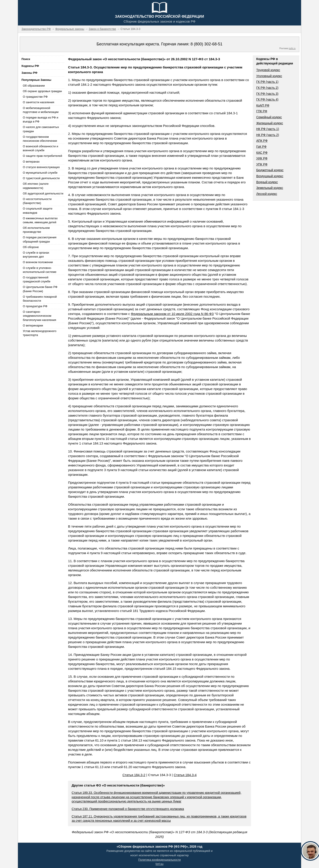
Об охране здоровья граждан (42, 91)
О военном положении (38, 262)
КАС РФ (262, 153)
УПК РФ (262, 164)
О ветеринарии (33, 325)
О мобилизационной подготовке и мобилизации (41, 110)
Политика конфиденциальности (159, 860)
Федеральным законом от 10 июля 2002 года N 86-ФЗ (172, 314)
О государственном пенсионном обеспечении (40, 139)
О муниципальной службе (40, 173)
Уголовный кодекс (269, 76)
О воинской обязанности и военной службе (40, 148)
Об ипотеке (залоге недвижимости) (36, 186)
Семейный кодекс (269, 117)
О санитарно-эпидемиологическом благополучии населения (39, 316)
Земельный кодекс (270, 188)
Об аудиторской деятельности (43, 193)
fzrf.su (159, 864)
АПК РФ (262, 141)
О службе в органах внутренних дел (36, 255)
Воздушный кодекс (270, 176)
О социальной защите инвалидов (38, 211)
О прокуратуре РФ (35, 306)
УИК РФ (262, 158)
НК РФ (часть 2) (268, 135)
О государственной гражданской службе (37, 279)
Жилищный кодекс (270, 123)
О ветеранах (31, 162)
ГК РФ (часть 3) (267, 94)
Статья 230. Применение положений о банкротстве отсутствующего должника (128, 809)
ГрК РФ (261, 147)
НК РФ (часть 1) (268, 129)
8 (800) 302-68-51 (206, 44)
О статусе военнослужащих (41, 167)
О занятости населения (39, 102)
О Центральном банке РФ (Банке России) (40, 289)
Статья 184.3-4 (185, 775)
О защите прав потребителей (42, 156)
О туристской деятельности (41, 178)
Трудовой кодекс (268, 70)
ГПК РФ (262, 111)
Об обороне (31, 247)
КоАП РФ (263, 105)
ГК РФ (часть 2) (267, 88)
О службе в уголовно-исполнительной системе (40, 270)
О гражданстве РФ (35, 97)
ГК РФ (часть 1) (267, 82)
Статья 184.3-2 (134, 775)
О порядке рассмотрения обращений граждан (40, 239)
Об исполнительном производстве (36, 230)
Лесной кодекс (267, 194)
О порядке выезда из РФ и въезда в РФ (41, 119)
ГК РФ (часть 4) (267, 99)
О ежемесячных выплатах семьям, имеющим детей (40, 220)
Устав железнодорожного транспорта (40, 333)
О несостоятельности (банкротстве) (37, 201)
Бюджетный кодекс (270, 170)
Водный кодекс (267, 182)
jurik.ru (292, 48)
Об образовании (34, 86)
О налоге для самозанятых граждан (41, 129)
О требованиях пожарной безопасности (40, 299)
